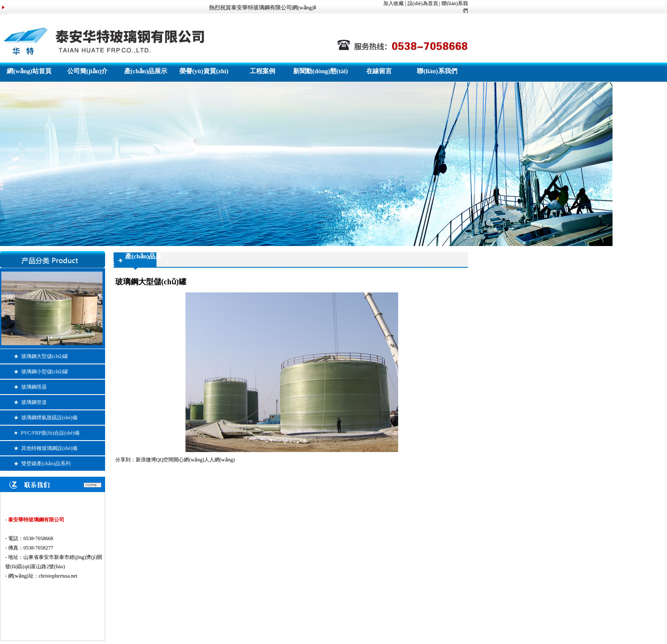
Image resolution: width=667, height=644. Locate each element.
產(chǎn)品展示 (146, 71)
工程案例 (262, 71)
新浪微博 (146, 460)
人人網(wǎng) (219, 460)
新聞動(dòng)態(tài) (320, 71)
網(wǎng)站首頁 (29, 71)
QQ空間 (165, 460)
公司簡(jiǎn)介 (88, 71)
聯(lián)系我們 (437, 71)
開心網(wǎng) (189, 460)
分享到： (125, 460)
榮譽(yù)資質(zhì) (204, 71)
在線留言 (379, 71)
